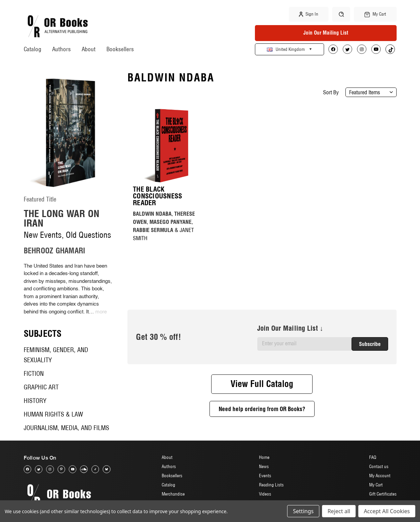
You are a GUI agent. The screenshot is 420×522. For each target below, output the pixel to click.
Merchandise (173, 494)
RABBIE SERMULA (153, 230)
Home (264, 457)
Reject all (339, 511)
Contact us (379, 466)
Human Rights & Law (53, 414)
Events (265, 476)
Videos (265, 494)
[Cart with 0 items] (375, 14)
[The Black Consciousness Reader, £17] (170, 146)
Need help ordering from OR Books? (262, 409)
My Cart (376, 485)
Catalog (33, 49)
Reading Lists (271, 485)
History (35, 401)
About (89, 49)
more (101, 312)
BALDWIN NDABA (152, 214)
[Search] (341, 14)
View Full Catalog (262, 384)
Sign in (309, 14)
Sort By (331, 92)
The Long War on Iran (62, 218)
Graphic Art (41, 387)
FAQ (373, 457)
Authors (62, 49)
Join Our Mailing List (326, 33)
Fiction (34, 374)
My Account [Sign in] (380, 476)
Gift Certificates (383, 494)
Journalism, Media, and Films (66, 428)
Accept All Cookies (387, 511)
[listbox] (371, 92)
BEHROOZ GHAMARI (55, 251)
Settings (303, 511)
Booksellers (120, 49)
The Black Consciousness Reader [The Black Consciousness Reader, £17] (157, 196)
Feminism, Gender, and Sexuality (56, 355)
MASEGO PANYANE (171, 222)
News (264, 466)
